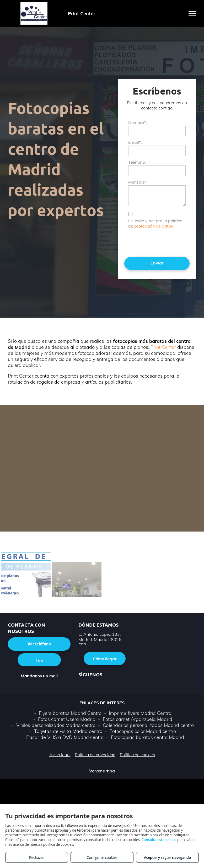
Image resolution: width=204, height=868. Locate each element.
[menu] (192, 14)
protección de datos (154, 226)
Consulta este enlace (159, 840)
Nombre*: (138, 122)
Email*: (135, 142)
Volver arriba (102, 771)
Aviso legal (60, 755)
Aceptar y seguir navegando (167, 857)
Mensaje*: (138, 182)
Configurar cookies (102, 857)
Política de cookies (137, 755)
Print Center (163, 347)
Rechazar (37, 857)
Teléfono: (137, 162)
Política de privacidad (95, 755)
